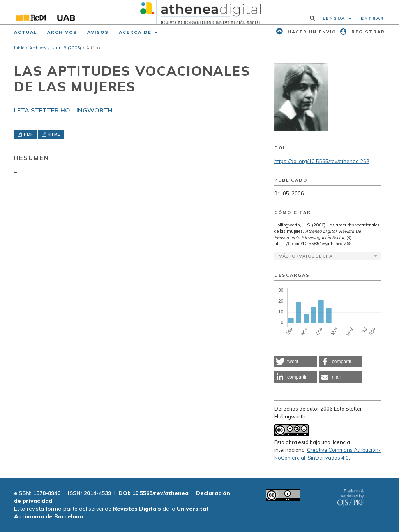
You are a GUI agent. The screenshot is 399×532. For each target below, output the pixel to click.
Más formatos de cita (305, 256)
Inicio (19, 48)
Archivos (62, 32)
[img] (199, 12)
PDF (28, 134)
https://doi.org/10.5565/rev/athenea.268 (322, 161)
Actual (26, 32)
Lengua (335, 18)
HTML (53, 134)
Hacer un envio (311, 32)
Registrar (367, 32)
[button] (296, 362)
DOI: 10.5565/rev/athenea (154, 493)
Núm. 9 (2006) (66, 48)
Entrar (373, 18)
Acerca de (136, 32)
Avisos (98, 32)
